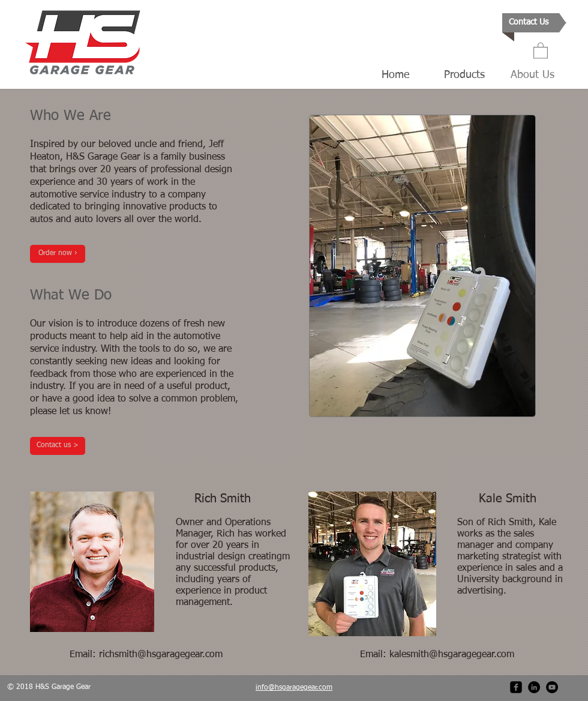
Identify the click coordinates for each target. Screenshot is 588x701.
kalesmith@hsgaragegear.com (452, 655)
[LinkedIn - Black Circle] (534, 687)
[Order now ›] (58, 254)
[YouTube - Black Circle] (552, 687)
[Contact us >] (58, 446)
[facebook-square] (516, 687)
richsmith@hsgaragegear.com (161, 655)
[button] (541, 50)
